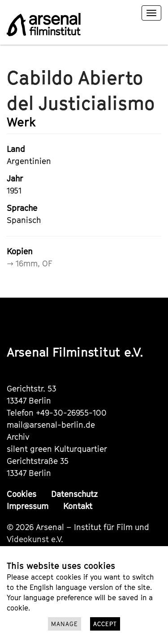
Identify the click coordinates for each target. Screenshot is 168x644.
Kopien (20, 251)
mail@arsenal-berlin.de (51, 425)
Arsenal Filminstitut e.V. (75, 352)
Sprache (22, 208)
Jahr (15, 179)
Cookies (22, 494)
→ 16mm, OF (30, 263)
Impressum (28, 506)
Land (16, 149)
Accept (105, 624)
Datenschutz (74, 494)
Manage (65, 624)
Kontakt (78, 506)
